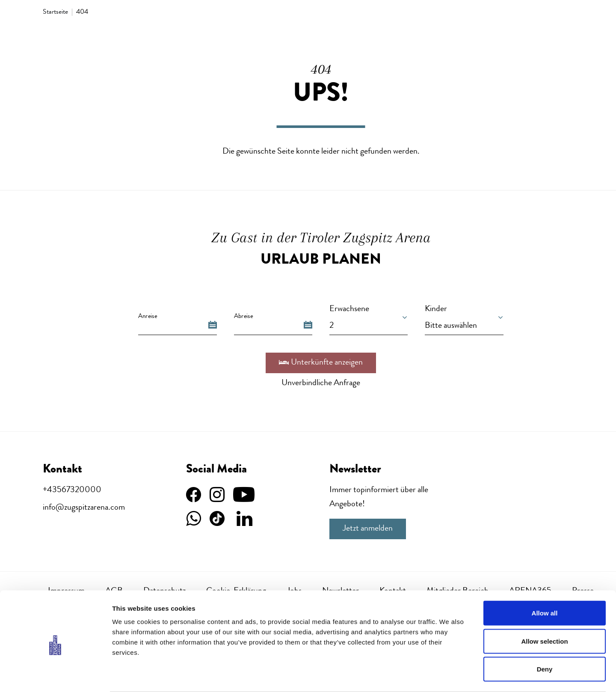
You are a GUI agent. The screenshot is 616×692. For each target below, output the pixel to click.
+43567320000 (72, 490)
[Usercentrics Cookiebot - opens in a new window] (55, 675)
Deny (545, 636)
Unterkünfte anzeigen (321, 363)
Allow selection (544, 608)
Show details (449, 675)
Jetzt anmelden (368, 529)
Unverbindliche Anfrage (321, 383)
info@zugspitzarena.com (84, 508)
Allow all (545, 580)
